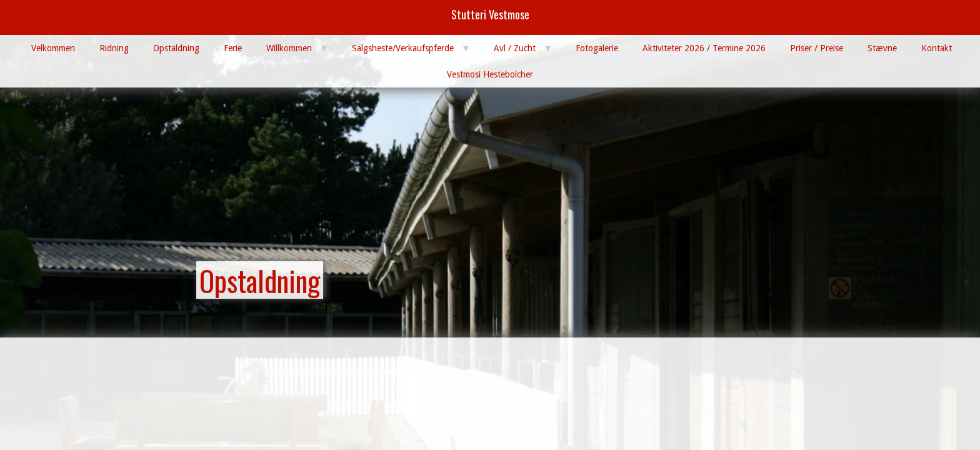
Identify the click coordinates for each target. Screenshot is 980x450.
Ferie (233, 48)
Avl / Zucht (515, 48)
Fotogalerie (597, 48)
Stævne (882, 48)
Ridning (114, 48)
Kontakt (937, 48)
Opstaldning (176, 48)
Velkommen (53, 48)
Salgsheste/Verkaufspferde (403, 48)
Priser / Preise (817, 48)
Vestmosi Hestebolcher (490, 74)
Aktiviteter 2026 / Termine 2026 (704, 48)
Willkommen (289, 48)
